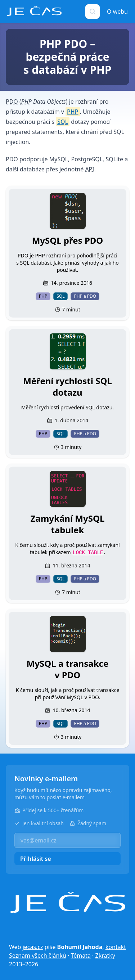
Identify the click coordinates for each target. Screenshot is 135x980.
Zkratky (105, 956)
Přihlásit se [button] (36, 859)
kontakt (116, 947)
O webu (117, 12)
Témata (81, 956)
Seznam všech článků (38, 956)
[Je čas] (68, 902)
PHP (73, 112)
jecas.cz (33, 947)
